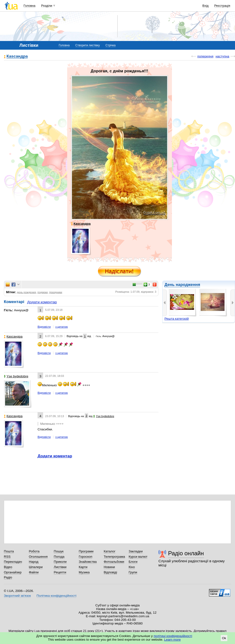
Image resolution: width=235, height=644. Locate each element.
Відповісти (44, 327)
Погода (59, 557)
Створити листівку (88, 45)
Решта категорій (177, 319)
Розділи (47, 6)
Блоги (133, 562)
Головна (29, 6)
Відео (8, 567)
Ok (224, 638)
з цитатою (62, 327)
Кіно (132, 567)
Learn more (173, 640)
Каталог (110, 551)
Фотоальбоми (114, 562)
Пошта (9, 551)
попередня (205, 56)
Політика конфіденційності (56, 596)
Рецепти (60, 572)
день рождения (26, 292)
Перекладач (13, 562)
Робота (34, 551)
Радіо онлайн (186, 553)
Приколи (60, 562)
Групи (133, 572)
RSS (7, 557)
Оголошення (38, 557)
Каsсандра (17, 57)
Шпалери (36, 567)
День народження (182, 285)
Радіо (8, 577)
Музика (84, 572)
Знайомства (88, 562)
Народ (34, 562)
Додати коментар (42, 302)
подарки (43, 292)
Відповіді (111, 572)
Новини (109, 567)
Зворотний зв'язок (17, 596)
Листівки (60, 567)
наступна (222, 56)
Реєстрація (222, 6)
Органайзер (13, 572)
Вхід (206, 6)
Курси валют (138, 557)
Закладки (136, 551)
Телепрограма (114, 557)
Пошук (59, 551)
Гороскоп (85, 557)
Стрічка (111, 45)
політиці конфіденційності (173, 636)
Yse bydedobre (16, 376)
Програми (86, 551)
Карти (83, 567)
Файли (34, 572)
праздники (56, 292)
